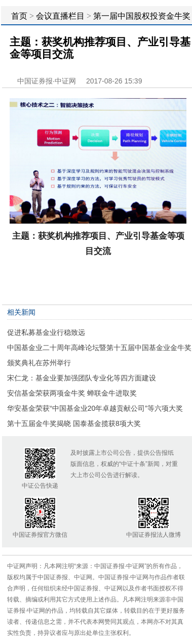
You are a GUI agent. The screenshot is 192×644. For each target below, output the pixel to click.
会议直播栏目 (60, 16)
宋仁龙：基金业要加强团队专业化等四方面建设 (82, 378)
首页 (19, 16)
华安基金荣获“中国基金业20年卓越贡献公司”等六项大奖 (95, 408)
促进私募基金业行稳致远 (46, 332)
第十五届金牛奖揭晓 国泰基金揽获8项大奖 (74, 423)
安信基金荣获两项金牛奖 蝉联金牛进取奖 (72, 393)
